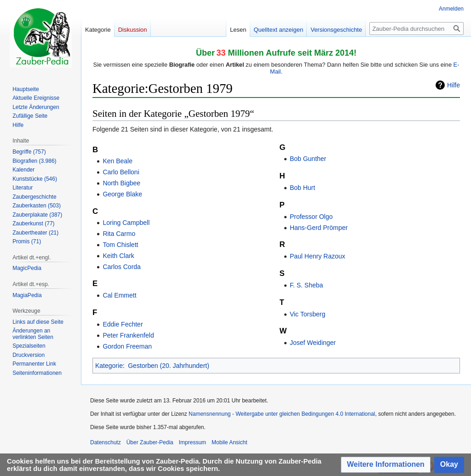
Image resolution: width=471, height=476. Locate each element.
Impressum (192, 442)
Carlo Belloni (121, 172)
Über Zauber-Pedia (150, 442)
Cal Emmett (119, 295)
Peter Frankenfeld (128, 335)
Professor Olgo (311, 217)
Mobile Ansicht (229, 442)
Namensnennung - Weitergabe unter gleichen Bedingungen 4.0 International (282, 414)
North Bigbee (121, 183)
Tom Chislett (120, 245)
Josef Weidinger (313, 343)
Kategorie (109, 366)
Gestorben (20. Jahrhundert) (169, 366)
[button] (386, 465)
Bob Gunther (308, 159)
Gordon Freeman (127, 346)
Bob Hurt (302, 188)
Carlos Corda (121, 267)
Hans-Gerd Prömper (319, 228)
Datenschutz (106, 442)
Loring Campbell (126, 223)
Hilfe (454, 85)
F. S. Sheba (306, 285)
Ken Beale (118, 161)
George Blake (122, 194)
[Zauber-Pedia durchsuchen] (416, 29)
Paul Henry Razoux (318, 256)
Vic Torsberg (307, 314)
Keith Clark (118, 256)
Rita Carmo (119, 234)
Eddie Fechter (123, 324)
